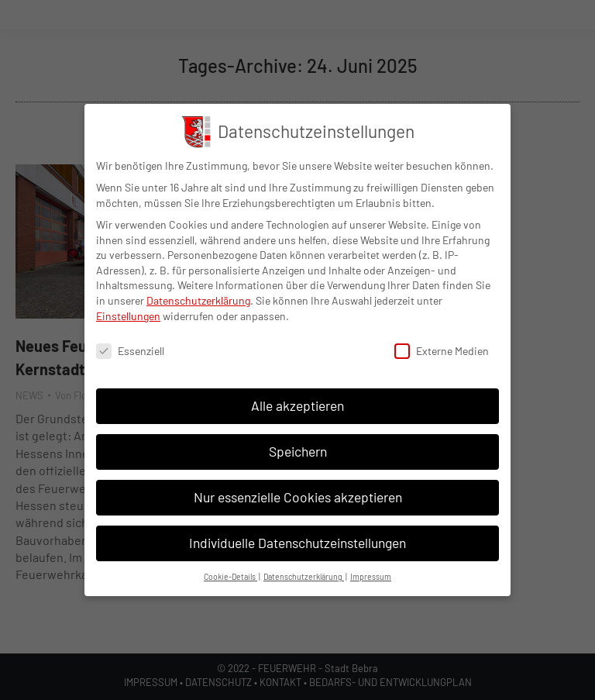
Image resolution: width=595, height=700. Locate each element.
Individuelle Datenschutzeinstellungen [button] (297, 542)
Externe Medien (442, 351)
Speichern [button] (298, 450)
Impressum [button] (371, 576)
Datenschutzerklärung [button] (304, 576)
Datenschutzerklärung (198, 300)
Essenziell (130, 351)
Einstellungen (128, 315)
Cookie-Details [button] (230, 576)
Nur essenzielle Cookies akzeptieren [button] (298, 496)
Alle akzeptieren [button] (297, 405)
